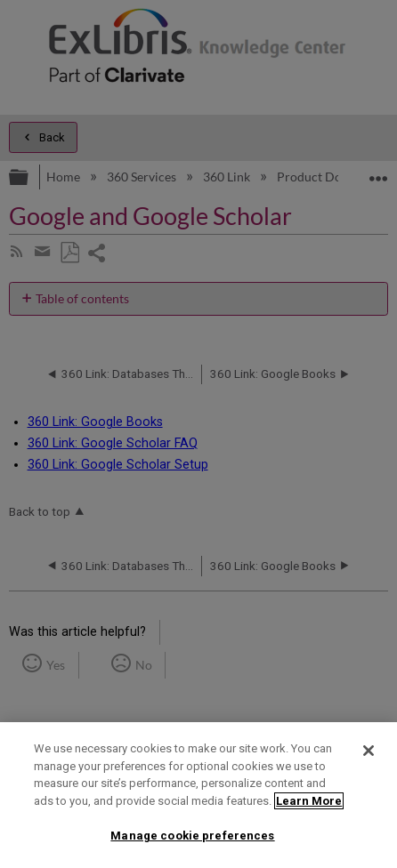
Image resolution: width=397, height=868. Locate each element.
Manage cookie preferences (192, 836)
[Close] (369, 751)
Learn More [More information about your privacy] (309, 801)
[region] (198, 795)
